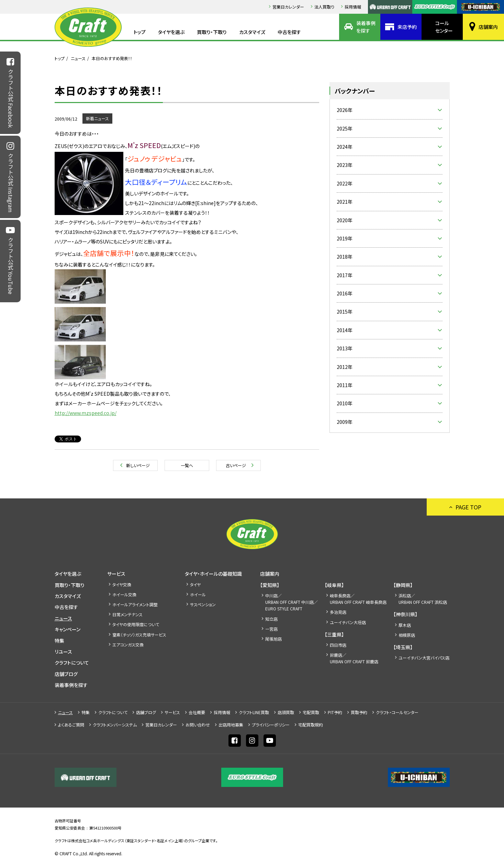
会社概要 (197, 712)
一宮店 (271, 629)
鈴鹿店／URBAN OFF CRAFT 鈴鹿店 (354, 658)
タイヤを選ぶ (171, 32)
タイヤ (195, 584)
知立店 (271, 619)
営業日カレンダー (288, 7)
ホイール (198, 594)
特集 (59, 641)
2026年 (345, 110)
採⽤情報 (353, 7)
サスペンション (203, 604)
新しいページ (138, 465)
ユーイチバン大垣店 (348, 622)
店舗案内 (488, 27)
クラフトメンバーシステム (115, 725)
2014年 (345, 330)
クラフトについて (72, 663)
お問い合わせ (198, 725)
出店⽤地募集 (231, 725)
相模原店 (407, 635)
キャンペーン (68, 629)
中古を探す (289, 32)
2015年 (345, 312)
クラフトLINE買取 (254, 712)
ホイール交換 (124, 594)
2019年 (345, 238)
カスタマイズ (252, 32)
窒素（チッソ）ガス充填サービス (139, 635)
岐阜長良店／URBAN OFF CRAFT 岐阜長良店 (358, 599)
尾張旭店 (273, 639)
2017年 (345, 275)
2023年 (345, 165)
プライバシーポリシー (271, 725)
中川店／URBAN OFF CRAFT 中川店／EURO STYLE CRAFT (292, 602)
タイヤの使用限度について (136, 624)
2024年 (345, 147)
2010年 (345, 403)
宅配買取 (311, 712)
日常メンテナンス (127, 614)
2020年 (345, 220)
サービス (116, 574)
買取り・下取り (212, 32)
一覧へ (187, 465)
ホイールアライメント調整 (135, 604)
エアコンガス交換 (128, 645)
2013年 (345, 348)
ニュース (78, 58)
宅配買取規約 (311, 725)
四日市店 (338, 645)
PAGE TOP (468, 507)
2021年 (345, 202)
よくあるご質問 (71, 725)
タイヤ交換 (122, 584)
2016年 (345, 293)
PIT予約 (335, 712)
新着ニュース (97, 118)
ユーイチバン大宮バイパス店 (424, 658)
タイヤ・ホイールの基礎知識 (213, 574)
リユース (63, 652)
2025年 (345, 128)
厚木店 (405, 625)
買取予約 (359, 712)
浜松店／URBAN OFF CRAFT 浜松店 (423, 599)
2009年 (345, 422)
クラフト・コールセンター (397, 712)
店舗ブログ (66, 674)
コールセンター (444, 27)
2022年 (345, 183)
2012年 (345, 367)
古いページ (236, 465)
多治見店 (338, 612)
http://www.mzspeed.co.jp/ (86, 413)
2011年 (345, 385)
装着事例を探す (366, 27)
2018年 (345, 257)
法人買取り (324, 7)
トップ (140, 32)
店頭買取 (286, 712)
